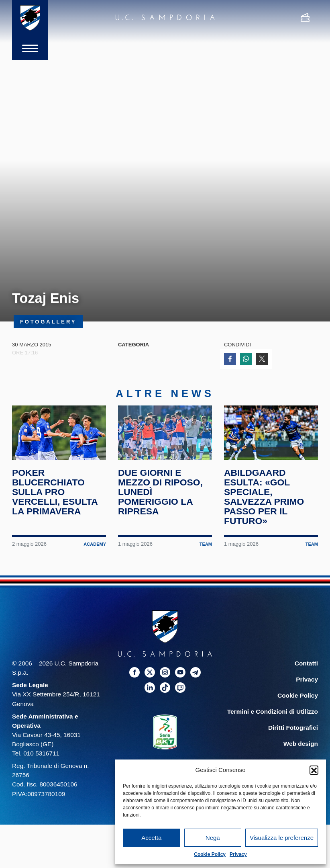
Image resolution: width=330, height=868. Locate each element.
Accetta (151, 838)
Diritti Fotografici (293, 728)
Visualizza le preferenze (282, 838)
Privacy (238, 854)
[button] (314, 770)
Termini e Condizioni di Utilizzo (273, 711)
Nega (213, 838)
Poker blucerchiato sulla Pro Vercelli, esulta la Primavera (55, 492)
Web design (301, 744)
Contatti (306, 663)
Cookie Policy (210, 854)
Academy (95, 544)
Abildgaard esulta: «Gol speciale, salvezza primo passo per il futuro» (264, 497)
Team (206, 544)
